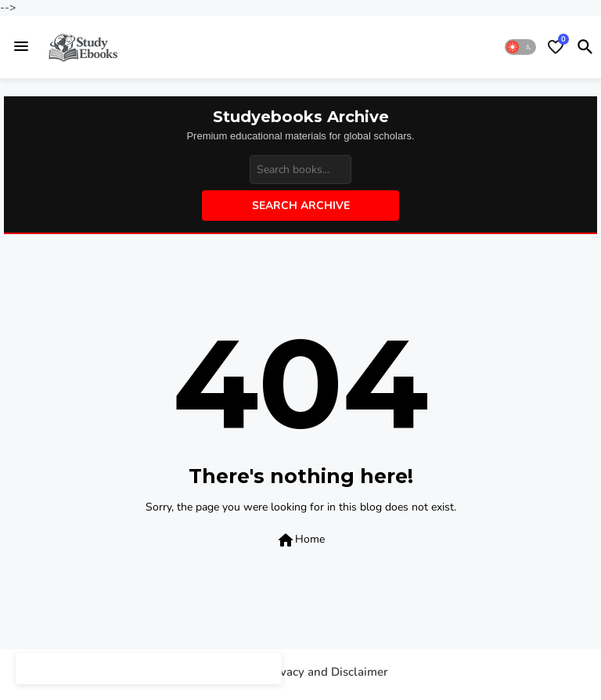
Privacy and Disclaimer (326, 672)
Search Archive (301, 206)
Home (300, 540)
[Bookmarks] (556, 47)
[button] (520, 47)
